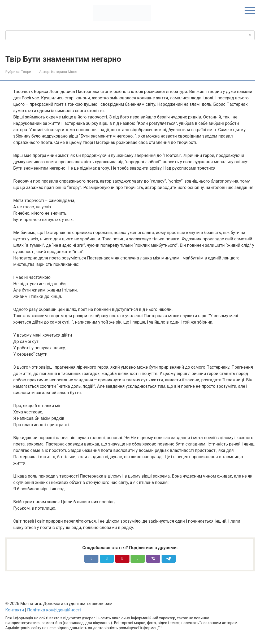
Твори (26, 72)
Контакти (15, 610)
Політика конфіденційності (54, 610)
